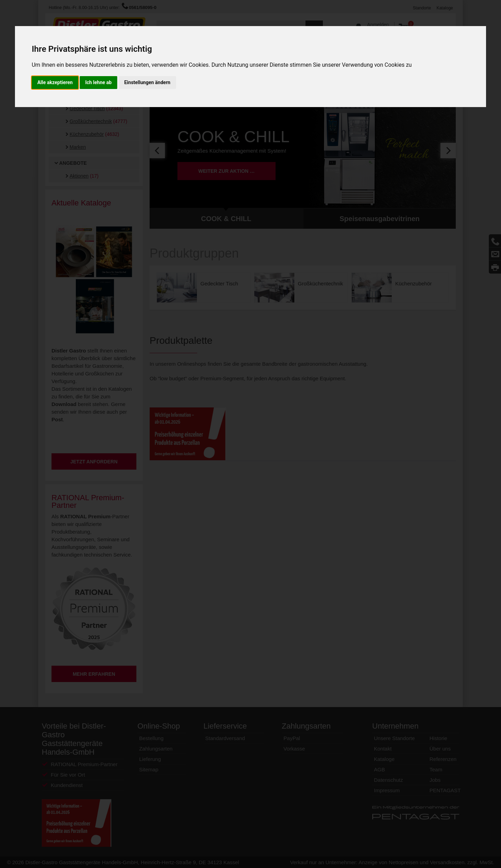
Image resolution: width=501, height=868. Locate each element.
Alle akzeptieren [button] (55, 82)
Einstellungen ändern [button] (147, 82)
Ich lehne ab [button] (98, 82)
